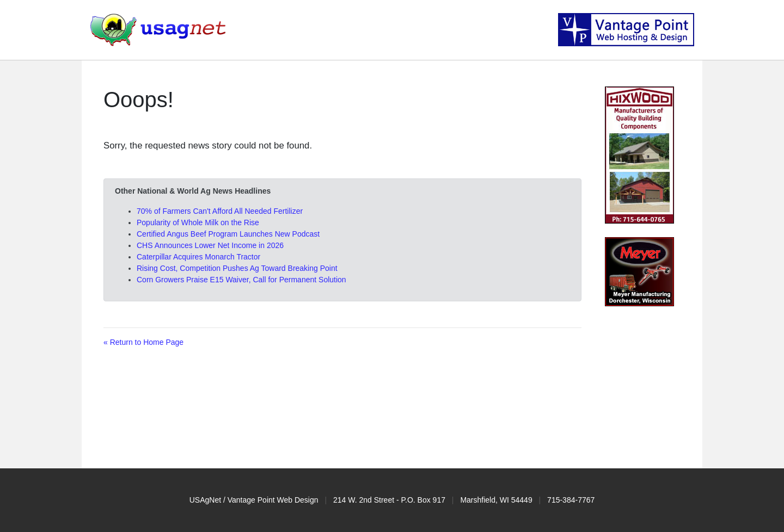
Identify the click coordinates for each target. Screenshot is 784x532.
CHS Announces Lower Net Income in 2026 (210, 245)
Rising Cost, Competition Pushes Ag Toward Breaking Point (237, 268)
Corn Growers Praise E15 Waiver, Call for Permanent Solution (241, 280)
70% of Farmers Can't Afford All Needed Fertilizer (220, 211)
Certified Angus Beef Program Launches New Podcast (228, 234)
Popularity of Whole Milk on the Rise (198, 222)
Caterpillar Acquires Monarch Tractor (198, 257)
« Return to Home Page (143, 342)
